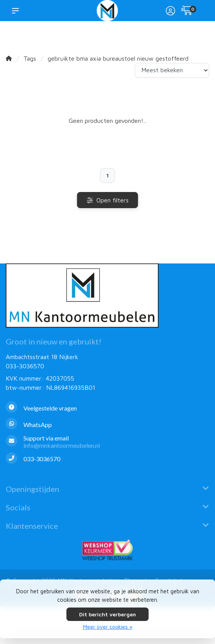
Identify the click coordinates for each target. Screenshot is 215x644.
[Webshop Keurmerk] (107, 550)
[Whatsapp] (107, 425)
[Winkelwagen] (187, 12)
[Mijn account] (170, 12)
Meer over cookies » (108, 627)
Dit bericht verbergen (107, 614)
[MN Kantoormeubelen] (108, 11)
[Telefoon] (107, 459)
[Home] (9, 58)
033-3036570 (25, 366)
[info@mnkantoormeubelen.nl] (107, 442)
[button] (17, 10)
